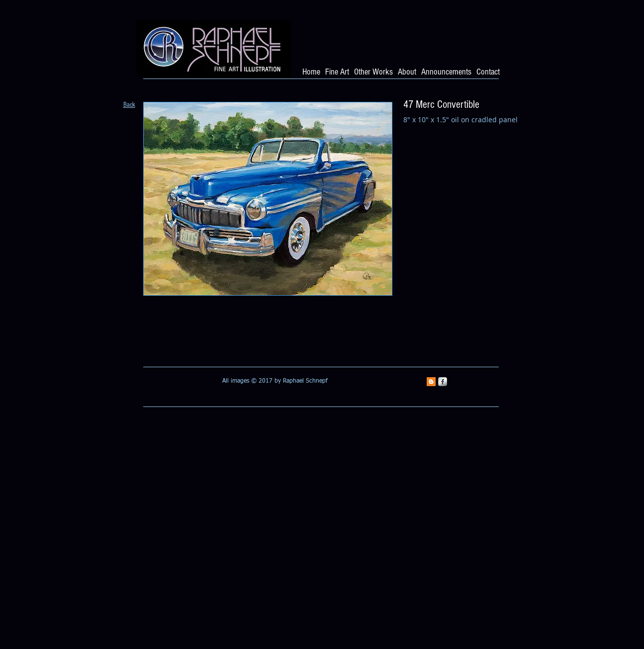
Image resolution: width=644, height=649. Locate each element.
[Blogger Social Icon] (431, 382)
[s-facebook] (443, 382)
